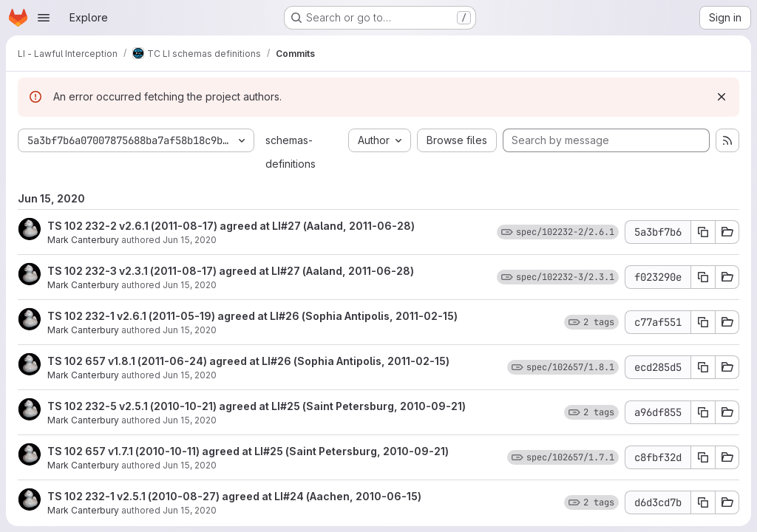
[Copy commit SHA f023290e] (703, 277)
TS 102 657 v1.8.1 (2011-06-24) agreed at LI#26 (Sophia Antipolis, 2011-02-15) (248, 361)
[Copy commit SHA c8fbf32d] (703, 457)
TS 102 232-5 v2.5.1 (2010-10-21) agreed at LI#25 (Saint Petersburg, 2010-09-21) (257, 406)
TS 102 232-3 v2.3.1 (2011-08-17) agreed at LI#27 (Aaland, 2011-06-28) (231, 271)
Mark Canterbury (83, 240)
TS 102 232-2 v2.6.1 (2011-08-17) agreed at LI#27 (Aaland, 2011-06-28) (231, 226)
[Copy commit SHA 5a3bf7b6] (703, 232)
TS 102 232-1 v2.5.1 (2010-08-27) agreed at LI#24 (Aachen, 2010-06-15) (234, 496)
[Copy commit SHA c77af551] (703, 322)
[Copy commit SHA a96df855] (703, 412)
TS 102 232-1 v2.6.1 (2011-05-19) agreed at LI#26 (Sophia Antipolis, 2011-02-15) (252, 316)
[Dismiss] (722, 97)
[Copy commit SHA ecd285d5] (703, 367)
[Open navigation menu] (44, 18)
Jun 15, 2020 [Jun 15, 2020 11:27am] (190, 240)
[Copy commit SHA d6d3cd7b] (703, 502)
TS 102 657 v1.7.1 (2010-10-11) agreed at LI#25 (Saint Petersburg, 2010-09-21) (248, 451)
